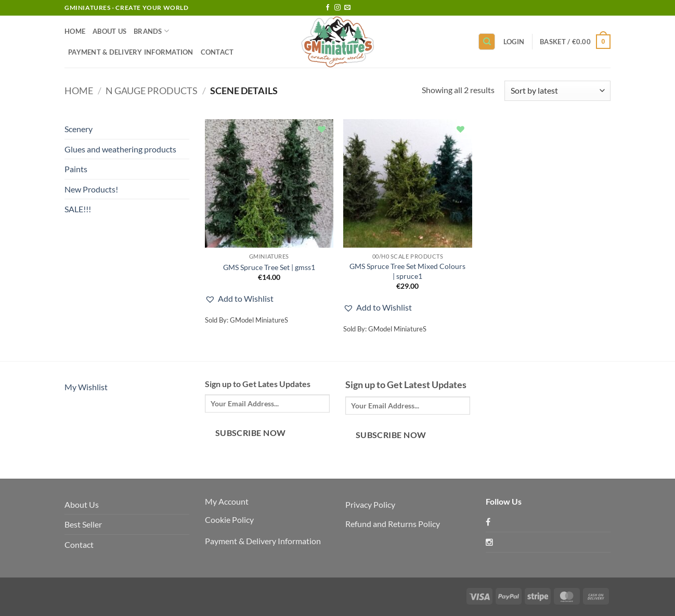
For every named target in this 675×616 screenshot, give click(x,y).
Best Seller (83, 524)
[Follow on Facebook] (328, 8)
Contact (217, 52)
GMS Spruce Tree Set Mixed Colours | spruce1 (407, 271)
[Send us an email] (347, 8)
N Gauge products (152, 91)
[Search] (487, 42)
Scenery (79, 129)
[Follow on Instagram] (337, 8)
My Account (227, 501)
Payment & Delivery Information (131, 52)
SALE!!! (78, 209)
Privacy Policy (370, 504)
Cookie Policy (229, 519)
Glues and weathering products (120, 149)
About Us (109, 31)
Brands (151, 31)
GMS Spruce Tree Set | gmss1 (269, 267)
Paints (76, 169)
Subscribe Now (251, 433)
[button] (514, 42)
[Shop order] (557, 91)
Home (75, 31)
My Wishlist (86, 387)
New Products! (91, 189)
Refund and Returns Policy (393, 524)
